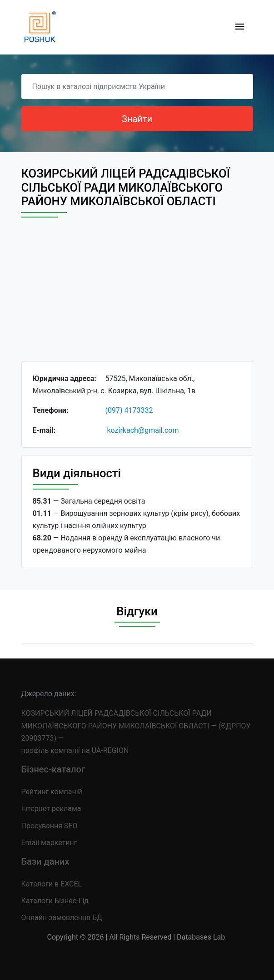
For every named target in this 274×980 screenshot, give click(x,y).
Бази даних (45, 861)
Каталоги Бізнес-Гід (55, 901)
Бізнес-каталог (53, 769)
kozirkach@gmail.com (143, 430)
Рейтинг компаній (52, 792)
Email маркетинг (49, 843)
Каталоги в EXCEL (52, 884)
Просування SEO (50, 826)
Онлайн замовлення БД (62, 918)
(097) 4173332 (129, 410)
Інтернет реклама (51, 809)
